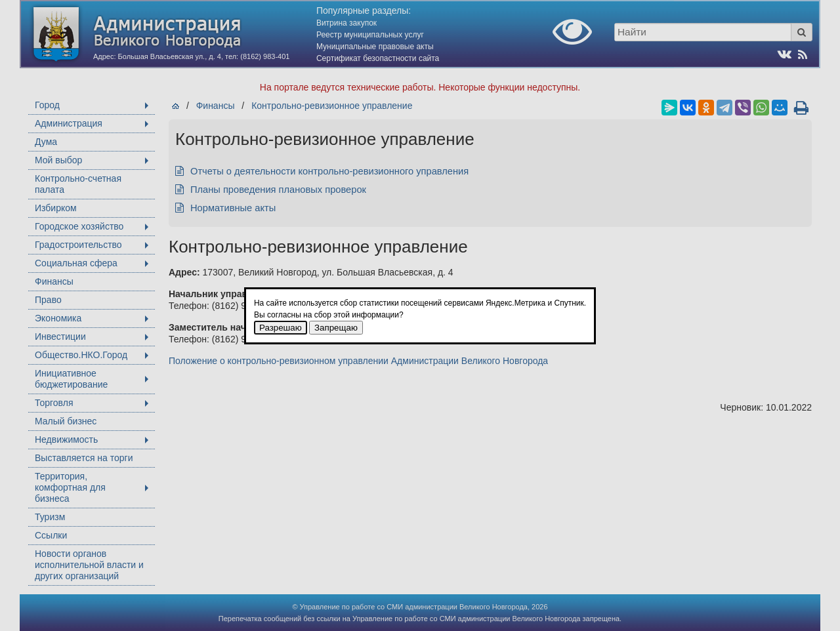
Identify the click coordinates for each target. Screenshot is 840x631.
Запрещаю (336, 328)
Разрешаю (281, 328)
